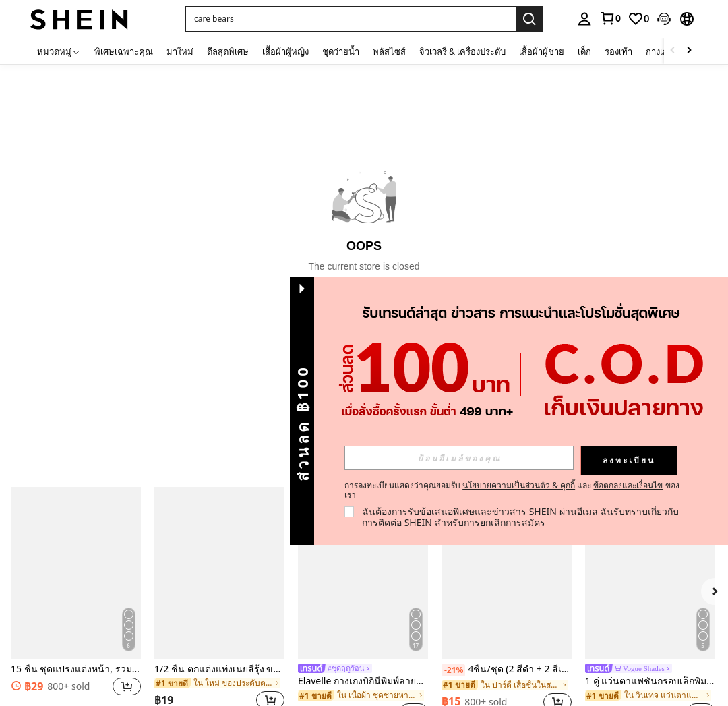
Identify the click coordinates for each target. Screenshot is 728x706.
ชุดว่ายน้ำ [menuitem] (341, 51)
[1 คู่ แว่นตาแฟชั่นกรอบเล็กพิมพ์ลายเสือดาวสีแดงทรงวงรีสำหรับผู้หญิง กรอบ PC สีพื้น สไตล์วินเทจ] (650, 573)
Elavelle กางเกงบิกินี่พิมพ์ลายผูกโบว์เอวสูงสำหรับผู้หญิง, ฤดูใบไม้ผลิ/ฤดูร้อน (363, 681)
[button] (664, 19)
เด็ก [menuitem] (584, 51)
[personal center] (584, 19)
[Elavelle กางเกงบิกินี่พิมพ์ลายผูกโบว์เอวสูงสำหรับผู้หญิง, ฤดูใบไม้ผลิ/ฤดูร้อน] (363, 573)
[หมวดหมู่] (59, 51)
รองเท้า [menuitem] (618, 51)
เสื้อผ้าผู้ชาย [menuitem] (542, 51)
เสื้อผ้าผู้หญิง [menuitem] (285, 51)
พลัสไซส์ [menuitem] (389, 51)
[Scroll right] (689, 51)
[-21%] (453, 670)
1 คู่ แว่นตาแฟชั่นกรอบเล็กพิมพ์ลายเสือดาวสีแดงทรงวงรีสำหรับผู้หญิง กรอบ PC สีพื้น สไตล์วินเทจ (650, 681)
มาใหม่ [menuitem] (180, 51)
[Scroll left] (673, 51)
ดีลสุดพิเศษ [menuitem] (228, 51)
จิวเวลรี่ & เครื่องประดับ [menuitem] (462, 51)
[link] (610, 18)
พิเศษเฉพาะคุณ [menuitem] (124, 51)
